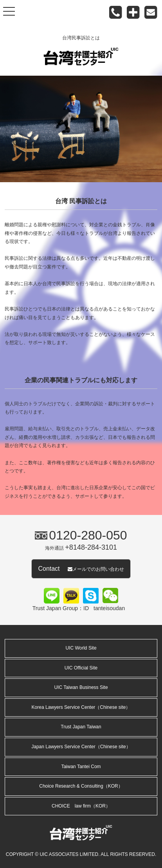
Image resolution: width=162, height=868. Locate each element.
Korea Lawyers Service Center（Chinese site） (81, 707)
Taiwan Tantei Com (81, 767)
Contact (81, 569)
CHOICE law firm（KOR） (81, 806)
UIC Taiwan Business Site (81, 687)
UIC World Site (81, 648)
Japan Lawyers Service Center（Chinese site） (81, 747)
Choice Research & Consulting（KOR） (81, 786)
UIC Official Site (81, 668)
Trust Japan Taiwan (81, 727)
